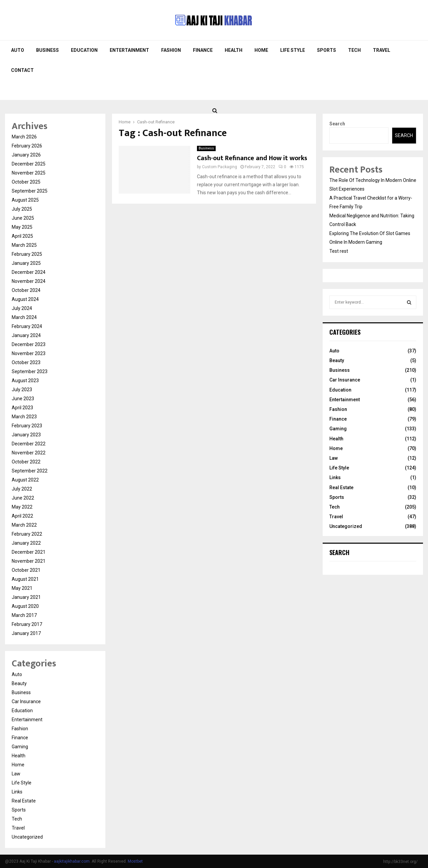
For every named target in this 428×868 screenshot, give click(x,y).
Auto (18, 50)
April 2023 (22, 408)
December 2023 (29, 344)
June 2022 (23, 498)
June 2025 (23, 218)
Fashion (171, 50)
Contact (22, 70)
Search (337, 124)
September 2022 (30, 471)
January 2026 (26, 155)
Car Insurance (26, 701)
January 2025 (26, 263)
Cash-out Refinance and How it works (252, 158)
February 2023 (27, 426)
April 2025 (22, 236)
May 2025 (22, 227)
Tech (354, 50)
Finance (203, 50)
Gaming (20, 747)
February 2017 (27, 624)
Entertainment (129, 50)
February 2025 (27, 254)
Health (234, 50)
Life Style (293, 50)
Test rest (339, 251)
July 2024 (22, 308)
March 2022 (24, 525)
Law (16, 774)
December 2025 (29, 164)
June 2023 (23, 399)
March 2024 (24, 317)
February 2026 (27, 146)
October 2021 (26, 570)
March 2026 (24, 137)
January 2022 (26, 543)
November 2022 (29, 453)
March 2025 (24, 245)
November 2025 (29, 173)
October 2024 (26, 290)
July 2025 (22, 209)
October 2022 (26, 462)
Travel (382, 50)
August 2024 (25, 299)
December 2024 (29, 272)
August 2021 (25, 579)
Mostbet (135, 861)
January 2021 (26, 597)
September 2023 (30, 371)
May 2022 (22, 507)
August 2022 (25, 480)
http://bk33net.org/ (400, 862)
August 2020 (25, 606)
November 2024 (29, 281)
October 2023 (26, 362)
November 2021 (29, 561)
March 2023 (24, 417)
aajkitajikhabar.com (72, 861)
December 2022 (29, 444)
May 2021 (22, 588)
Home (261, 50)
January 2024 (26, 335)
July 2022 (22, 489)
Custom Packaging (220, 167)
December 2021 (29, 552)
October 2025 (26, 182)
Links (17, 792)
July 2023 (22, 390)
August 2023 (25, 381)
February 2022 (27, 534)
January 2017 (26, 633)
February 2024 (27, 326)
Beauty (19, 683)
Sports (327, 50)
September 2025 (30, 191)
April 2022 (22, 516)
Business (47, 50)
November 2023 (29, 353)
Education (84, 50)
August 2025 (25, 200)
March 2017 (24, 615)
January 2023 (26, 435)
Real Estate (24, 801)
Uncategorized (27, 837)
